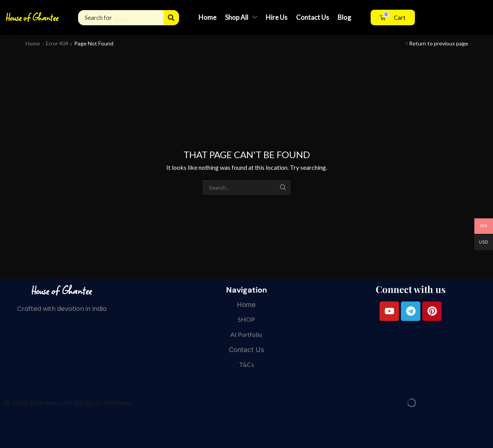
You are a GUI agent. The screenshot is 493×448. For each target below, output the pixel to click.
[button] (393, 18)
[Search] (171, 18)
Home (33, 43)
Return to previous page (439, 43)
